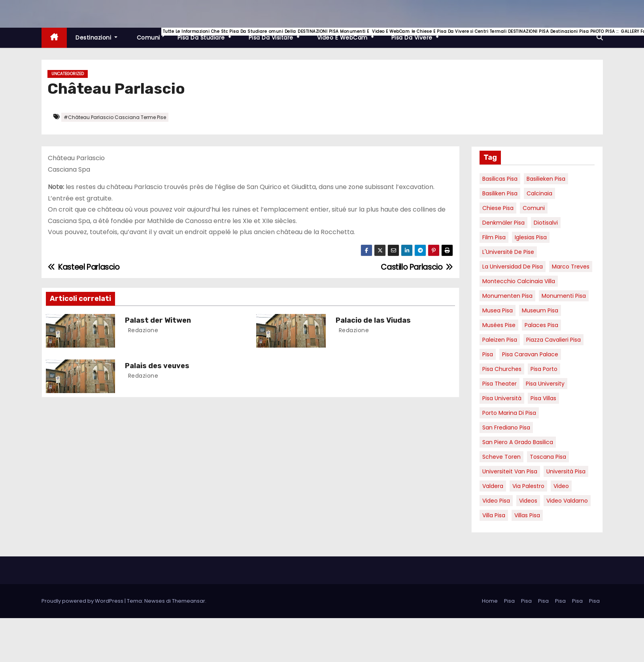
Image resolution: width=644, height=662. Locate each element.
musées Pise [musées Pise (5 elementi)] (499, 325)
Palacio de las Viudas (373, 320)
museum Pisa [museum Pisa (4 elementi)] (540, 310)
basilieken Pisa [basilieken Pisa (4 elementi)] (546, 179)
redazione (142, 330)
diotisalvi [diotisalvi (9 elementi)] (546, 223)
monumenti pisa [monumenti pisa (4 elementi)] (564, 296)
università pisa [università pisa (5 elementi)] (566, 471)
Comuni (152, 35)
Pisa (509, 601)
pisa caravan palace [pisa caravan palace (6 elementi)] (530, 354)
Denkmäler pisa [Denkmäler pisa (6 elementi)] (503, 223)
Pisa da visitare (279, 35)
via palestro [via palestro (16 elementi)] (528, 486)
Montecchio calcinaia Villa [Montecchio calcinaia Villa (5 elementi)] (519, 281)
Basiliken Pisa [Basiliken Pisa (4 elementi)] (500, 193)
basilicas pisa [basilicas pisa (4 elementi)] (500, 179)
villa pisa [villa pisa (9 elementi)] (494, 515)
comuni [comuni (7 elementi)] (534, 208)
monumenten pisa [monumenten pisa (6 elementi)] (507, 296)
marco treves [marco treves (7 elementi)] (571, 267)
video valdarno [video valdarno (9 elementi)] (567, 501)
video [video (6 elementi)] (561, 486)
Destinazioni (96, 38)
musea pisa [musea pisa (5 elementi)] (498, 310)
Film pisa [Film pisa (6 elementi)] (494, 237)
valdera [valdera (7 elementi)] (493, 486)
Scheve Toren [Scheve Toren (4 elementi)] (501, 457)
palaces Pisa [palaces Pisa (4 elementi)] (541, 325)
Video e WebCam (350, 35)
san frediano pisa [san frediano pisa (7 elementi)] (506, 427)
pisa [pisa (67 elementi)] (488, 354)
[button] (600, 37)
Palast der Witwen (158, 320)
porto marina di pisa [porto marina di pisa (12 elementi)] (509, 413)
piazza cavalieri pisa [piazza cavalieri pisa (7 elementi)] (553, 340)
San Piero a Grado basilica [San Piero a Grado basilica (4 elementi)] (518, 442)
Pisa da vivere (419, 35)
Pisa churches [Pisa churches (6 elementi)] (502, 369)
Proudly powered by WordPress (83, 601)
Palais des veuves (157, 366)
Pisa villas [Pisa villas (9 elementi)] (543, 398)
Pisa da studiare (209, 35)
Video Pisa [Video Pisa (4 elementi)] (496, 501)
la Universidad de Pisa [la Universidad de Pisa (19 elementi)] (513, 267)
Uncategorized (68, 74)
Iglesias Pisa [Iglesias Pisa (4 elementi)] (531, 237)
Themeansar (189, 601)
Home (490, 601)
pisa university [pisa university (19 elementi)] (545, 384)
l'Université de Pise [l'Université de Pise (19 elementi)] (508, 252)
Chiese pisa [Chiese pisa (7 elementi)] (498, 208)
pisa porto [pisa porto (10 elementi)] (544, 369)
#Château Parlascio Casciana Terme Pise (115, 117)
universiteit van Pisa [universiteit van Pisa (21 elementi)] (510, 471)
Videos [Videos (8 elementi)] (528, 501)
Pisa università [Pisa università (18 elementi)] (502, 398)
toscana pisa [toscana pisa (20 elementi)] (548, 457)
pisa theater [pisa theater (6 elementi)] (500, 384)
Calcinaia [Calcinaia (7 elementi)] (539, 193)
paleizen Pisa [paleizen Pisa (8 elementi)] (500, 340)
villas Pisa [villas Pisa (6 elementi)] (527, 515)
